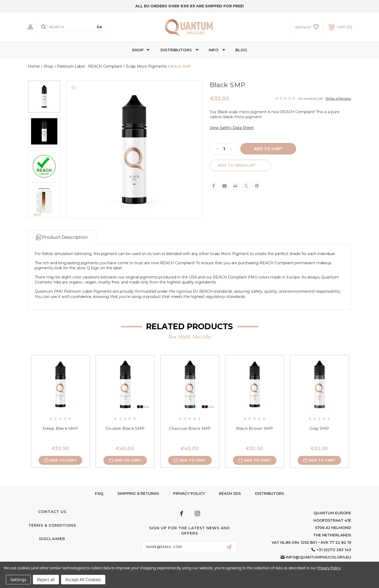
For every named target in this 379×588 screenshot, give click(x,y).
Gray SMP (319, 428)
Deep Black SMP (60, 428)
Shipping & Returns (138, 494)
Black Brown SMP (255, 428)
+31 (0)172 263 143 (334, 550)
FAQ (99, 494)
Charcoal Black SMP (190, 428)
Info (217, 50)
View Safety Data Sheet (232, 128)
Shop (141, 50)
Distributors (180, 50)
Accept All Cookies (83, 580)
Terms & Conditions (52, 526)
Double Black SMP (125, 428)
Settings (18, 580)
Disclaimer (52, 539)
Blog (241, 50)
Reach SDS (230, 494)
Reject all (46, 580)
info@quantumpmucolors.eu (318, 557)
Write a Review (338, 98)
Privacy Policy (189, 494)
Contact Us (52, 512)
